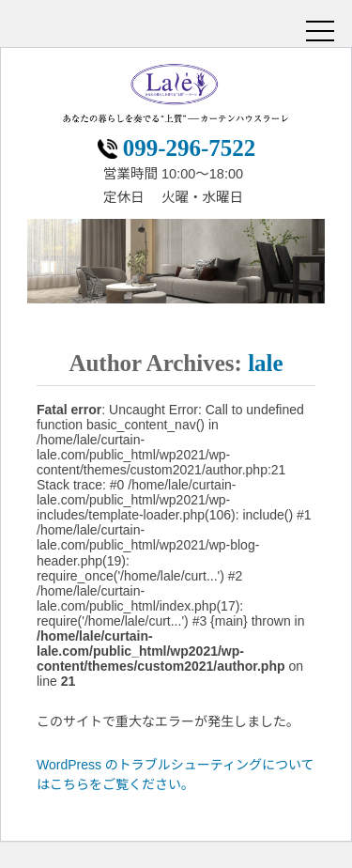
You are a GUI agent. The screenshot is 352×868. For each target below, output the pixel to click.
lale (266, 363)
